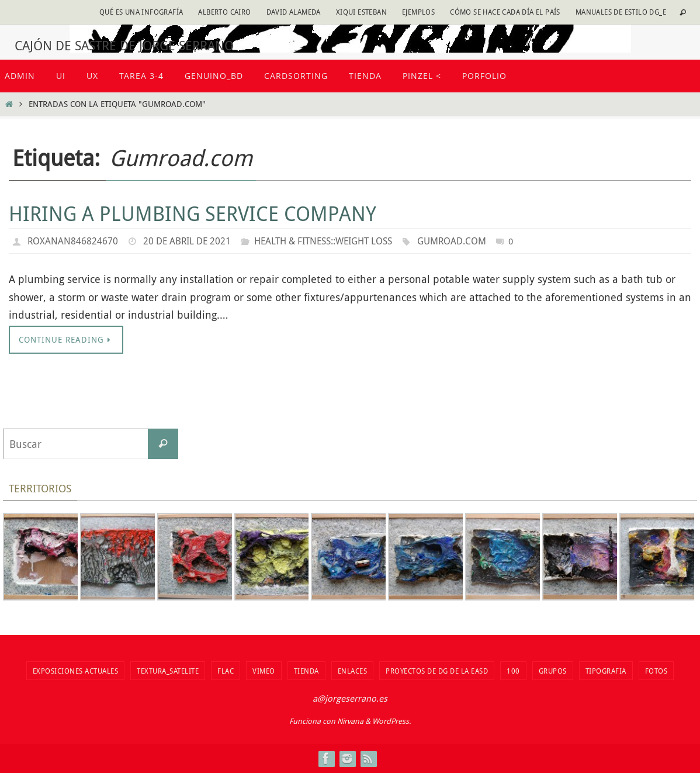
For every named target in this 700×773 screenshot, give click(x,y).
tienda (306, 671)
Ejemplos (418, 12)
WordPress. (391, 722)
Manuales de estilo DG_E (621, 12)
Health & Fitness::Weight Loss (323, 241)
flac (226, 671)
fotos (656, 671)
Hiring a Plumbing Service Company (193, 213)
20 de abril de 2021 (187, 241)
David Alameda (294, 12)
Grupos (553, 671)
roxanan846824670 (73, 241)
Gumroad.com (452, 241)
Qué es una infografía (141, 12)
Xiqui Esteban (361, 12)
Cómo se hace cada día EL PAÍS (505, 12)
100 (513, 671)
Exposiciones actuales (76, 671)
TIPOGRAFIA (606, 671)
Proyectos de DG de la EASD (437, 671)
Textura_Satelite (168, 671)
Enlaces (353, 671)
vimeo (264, 671)
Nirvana (350, 722)
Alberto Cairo (224, 12)
